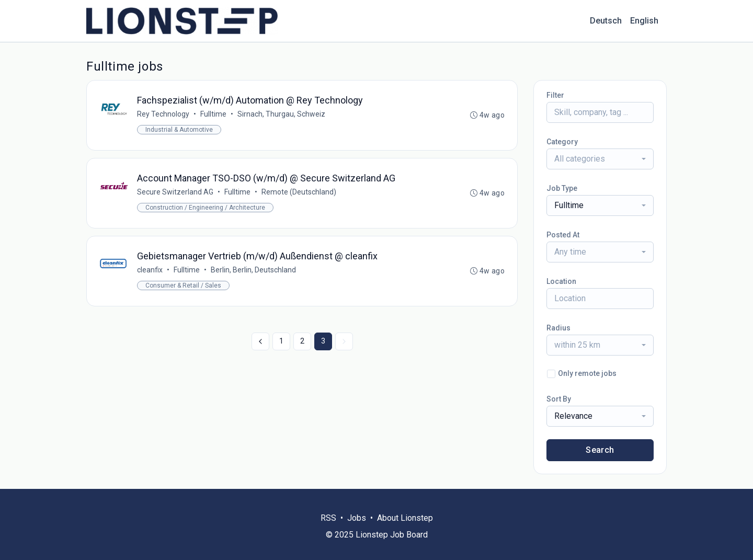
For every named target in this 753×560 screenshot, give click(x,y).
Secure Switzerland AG (175, 192)
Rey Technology (163, 114)
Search (600, 450)
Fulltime (213, 114)
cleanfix (150, 270)
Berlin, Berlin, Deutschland (253, 270)
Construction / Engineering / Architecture (205, 208)
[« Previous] (260, 341)
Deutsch (606, 21)
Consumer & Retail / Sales (183, 285)
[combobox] (600, 159)
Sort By (559, 399)
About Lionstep (405, 518)
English (644, 21)
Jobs (357, 518)
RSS (328, 518)
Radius (558, 328)
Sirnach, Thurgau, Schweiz (281, 114)
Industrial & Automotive (179, 130)
